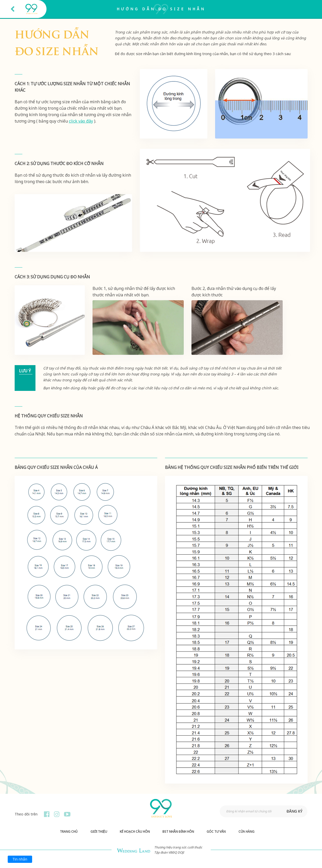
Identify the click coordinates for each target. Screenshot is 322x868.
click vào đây (81, 121)
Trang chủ (69, 832)
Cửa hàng (246, 832)
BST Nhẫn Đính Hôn (178, 832)
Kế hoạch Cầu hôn (135, 832)
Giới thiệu (99, 832)
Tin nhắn (20, 859)
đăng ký (294, 811)
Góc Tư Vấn (216, 832)
